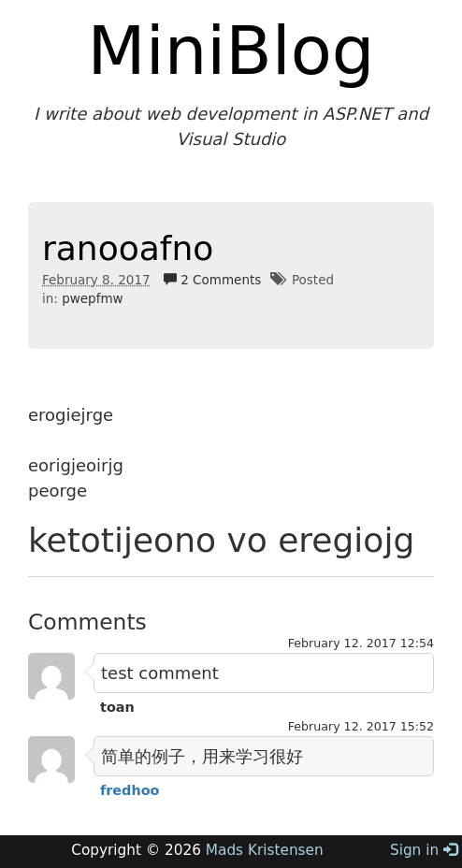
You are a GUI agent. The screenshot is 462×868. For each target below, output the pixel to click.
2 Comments (212, 280)
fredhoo (130, 790)
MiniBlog (231, 51)
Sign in (424, 850)
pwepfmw (92, 298)
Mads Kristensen (265, 850)
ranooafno (128, 248)
